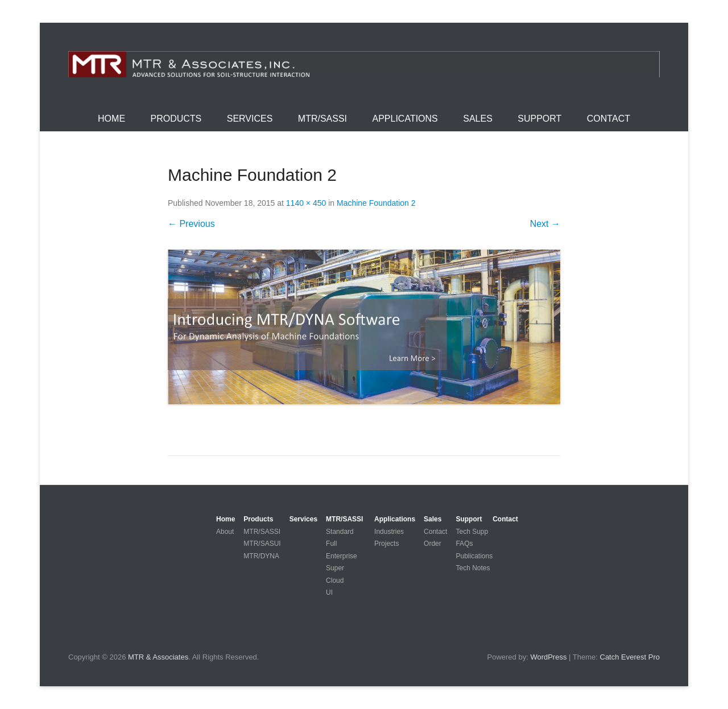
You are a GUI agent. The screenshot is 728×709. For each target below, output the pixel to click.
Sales (478, 119)
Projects (386, 544)
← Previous (191, 224)
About (225, 532)
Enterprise (342, 556)
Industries (389, 532)
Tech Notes (473, 568)
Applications (405, 119)
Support (539, 119)
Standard (340, 532)
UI (329, 592)
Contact (609, 119)
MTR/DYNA (261, 556)
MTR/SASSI (322, 119)
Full (331, 544)
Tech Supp (472, 532)
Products (176, 119)
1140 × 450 (306, 203)
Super (335, 568)
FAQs (464, 544)
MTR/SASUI (262, 544)
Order (433, 544)
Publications (474, 556)
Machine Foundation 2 (376, 203)
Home (111, 119)
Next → (545, 224)
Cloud (335, 581)
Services (250, 119)
